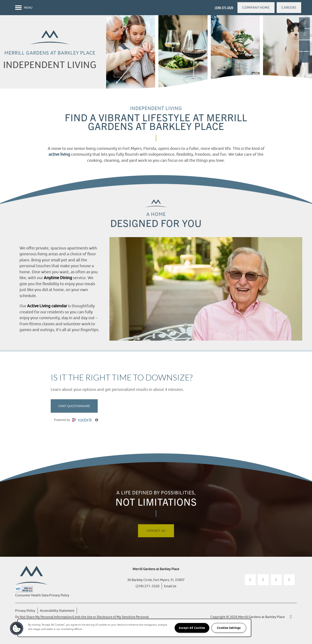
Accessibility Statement (57, 611)
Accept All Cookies (192, 628)
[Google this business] (289, 580)
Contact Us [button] (156, 531)
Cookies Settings (229, 628)
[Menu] (24, 8)
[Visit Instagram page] (263, 580)
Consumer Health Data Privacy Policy (42, 595)
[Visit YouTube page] (276, 580)
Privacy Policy (25, 611)
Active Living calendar (47, 306)
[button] (256, 8)
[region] (134, 628)
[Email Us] (304, 34)
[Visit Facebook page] (250, 580)
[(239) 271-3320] (304, 23)
